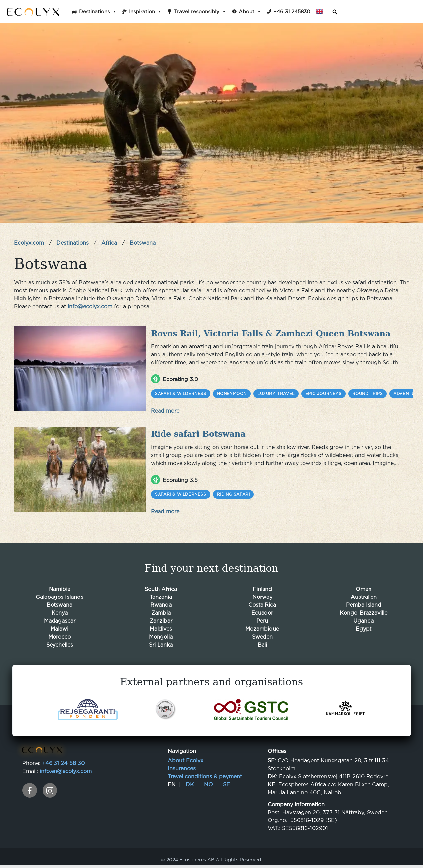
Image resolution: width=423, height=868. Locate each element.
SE (226, 781)
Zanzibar (161, 618)
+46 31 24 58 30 (63, 760)
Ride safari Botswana (198, 432)
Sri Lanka (161, 642)
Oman (364, 586)
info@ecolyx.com (90, 306)
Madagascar (60, 618)
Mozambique (262, 626)
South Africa (161, 586)
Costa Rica (262, 602)
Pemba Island (364, 602)
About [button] (250, 12)
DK (190, 781)
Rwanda (161, 602)
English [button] (321, 12)
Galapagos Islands (59, 594)
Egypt (364, 626)
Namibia (60, 586)
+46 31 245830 (292, 11)
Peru (262, 618)
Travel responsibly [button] (200, 12)
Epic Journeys (323, 392)
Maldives (161, 626)
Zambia (161, 610)
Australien (364, 594)
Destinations (98, 12)
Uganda (364, 618)
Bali (262, 642)
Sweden (262, 634)
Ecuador (262, 610)
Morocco (59, 634)
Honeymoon (232, 392)
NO (209, 781)
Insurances (182, 765)
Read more (165, 409)
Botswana (59, 602)
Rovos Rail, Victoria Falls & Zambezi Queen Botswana (271, 333)
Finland (262, 586)
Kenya (60, 610)
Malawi (59, 626)
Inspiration (145, 12)
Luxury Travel (276, 392)
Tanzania (161, 594)
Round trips (368, 392)
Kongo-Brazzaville (364, 610)
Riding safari (233, 491)
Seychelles (60, 642)
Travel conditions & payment (205, 773)
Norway (262, 594)
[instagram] (50, 787)
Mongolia (161, 634)
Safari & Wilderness (180, 392)
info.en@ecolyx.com (66, 768)
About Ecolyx (186, 757)
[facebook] (30, 787)
